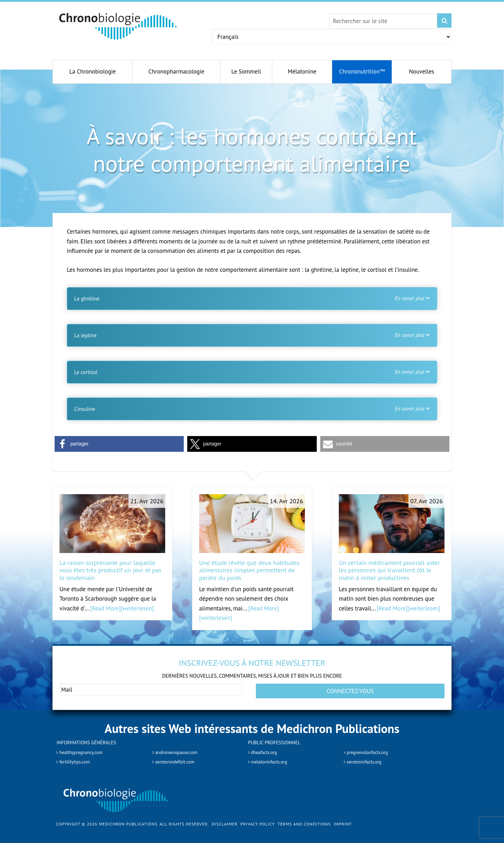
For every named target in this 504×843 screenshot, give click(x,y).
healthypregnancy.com (85, 747)
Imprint (343, 820)
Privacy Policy (258, 820)
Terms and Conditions (304, 820)
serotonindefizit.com (178, 757)
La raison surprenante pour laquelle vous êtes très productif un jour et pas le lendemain (110, 570)
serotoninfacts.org (367, 757)
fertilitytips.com (77, 757)
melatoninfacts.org (272, 757)
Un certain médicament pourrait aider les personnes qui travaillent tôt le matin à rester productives (389, 570)
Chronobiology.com (118, 26)
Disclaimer (225, 820)
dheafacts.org (266, 747)
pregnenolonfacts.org (371, 747)
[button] (119, 444)
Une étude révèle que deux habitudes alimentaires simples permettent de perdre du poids (249, 570)
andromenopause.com (180, 747)
